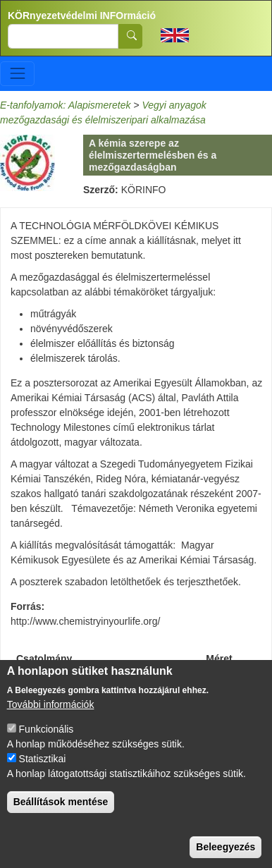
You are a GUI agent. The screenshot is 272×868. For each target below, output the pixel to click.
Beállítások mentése (61, 814)
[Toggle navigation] (17, 74)
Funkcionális (47, 741)
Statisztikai (43, 771)
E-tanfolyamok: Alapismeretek (65, 105)
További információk (51, 716)
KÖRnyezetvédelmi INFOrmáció (82, 16)
